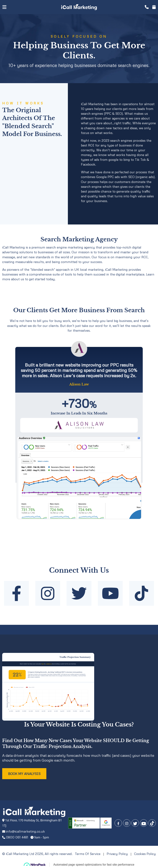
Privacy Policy (117, 854)
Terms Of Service (88, 854)
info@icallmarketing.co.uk (25, 831)
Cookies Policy (145, 854)
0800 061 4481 (17, 837)
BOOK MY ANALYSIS (24, 774)
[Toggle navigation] (9, 7)
